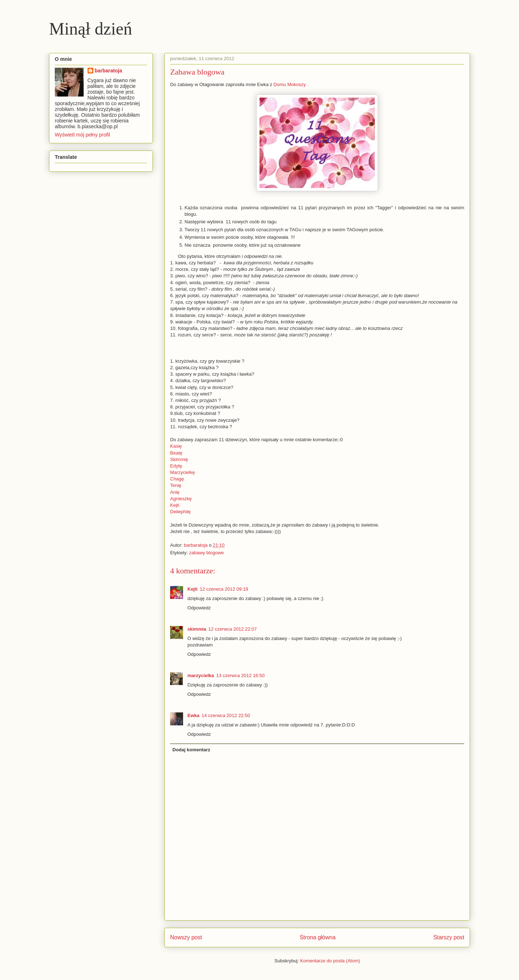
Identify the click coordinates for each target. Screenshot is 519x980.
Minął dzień (91, 29)
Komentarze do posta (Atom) (330, 961)
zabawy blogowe (207, 553)
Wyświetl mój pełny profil (82, 135)
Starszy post (449, 937)
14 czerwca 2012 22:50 (226, 715)
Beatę (176, 453)
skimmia (197, 629)
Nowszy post (186, 937)
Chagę (177, 479)
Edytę (176, 466)
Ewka (193, 715)
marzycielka (201, 675)
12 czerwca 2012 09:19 (224, 589)
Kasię (176, 446)
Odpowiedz (199, 608)
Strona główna (318, 937)
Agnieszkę (181, 499)
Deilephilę (180, 512)
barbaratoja (108, 71)
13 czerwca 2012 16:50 (240, 675)
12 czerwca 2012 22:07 (232, 629)
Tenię (176, 485)
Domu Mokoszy (290, 84)
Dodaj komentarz (192, 750)
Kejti (175, 505)
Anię (175, 492)
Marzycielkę (183, 472)
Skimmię (179, 459)
